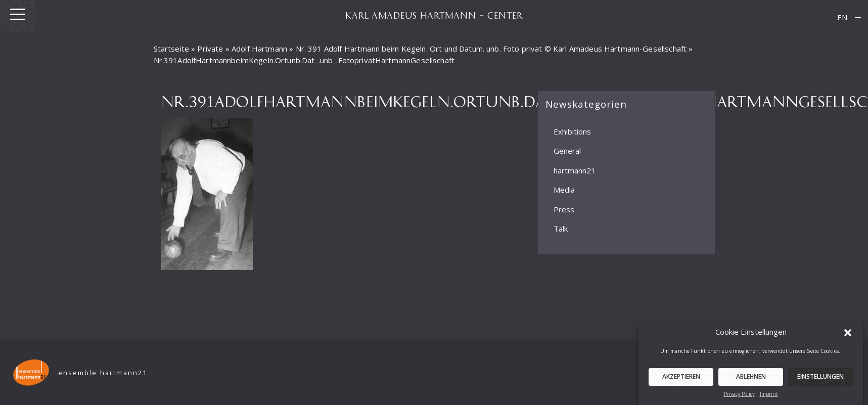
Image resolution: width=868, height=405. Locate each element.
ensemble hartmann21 (103, 373)
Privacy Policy (739, 397)
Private (210, 49)
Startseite (172, 49)
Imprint (769, 397)
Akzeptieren (681, 379)
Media (564, 190)
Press (564, 209)
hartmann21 (575, 170)
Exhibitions (572, 131)
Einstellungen (820, 379)
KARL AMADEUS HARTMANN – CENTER (434, 15)
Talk (561, 229)
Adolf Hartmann (259, 49)
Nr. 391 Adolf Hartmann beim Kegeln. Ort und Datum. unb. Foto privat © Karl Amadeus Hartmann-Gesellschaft (491, 49)
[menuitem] (842, 17)
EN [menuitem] (842, 17)
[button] (848, 334)
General (567, 151)
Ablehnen (751, 379)
